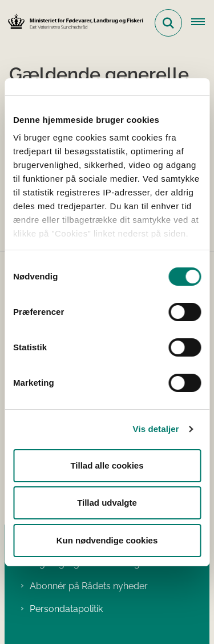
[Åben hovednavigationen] (203, 23)
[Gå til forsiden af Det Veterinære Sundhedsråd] (72, 23)
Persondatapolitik (66, 609)
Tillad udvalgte (107, 503)
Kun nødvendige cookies (107, 540)
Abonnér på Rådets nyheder (89, 586)
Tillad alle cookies (107, 465)
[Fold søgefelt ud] (168, 23)
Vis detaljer (156, 429)
